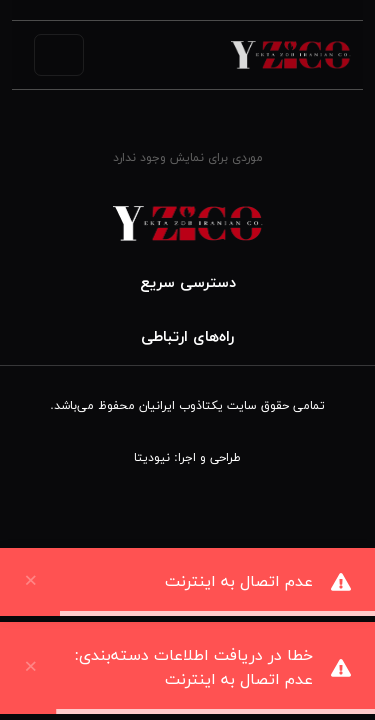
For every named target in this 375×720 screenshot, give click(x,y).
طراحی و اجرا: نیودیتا (187, 458)
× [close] (31, 663)
